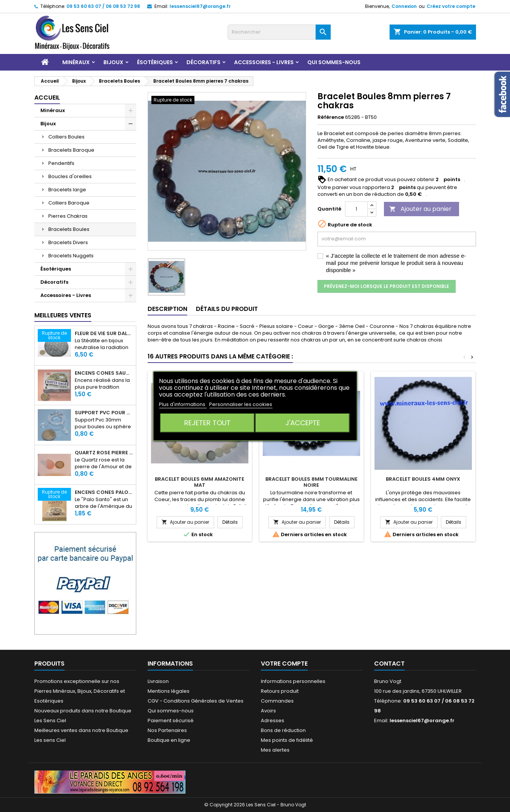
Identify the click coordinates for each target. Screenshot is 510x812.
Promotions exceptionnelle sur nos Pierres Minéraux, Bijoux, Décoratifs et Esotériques (80, 691)
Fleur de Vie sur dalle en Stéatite (104, 334)
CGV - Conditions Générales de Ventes (196, 701)
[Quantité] (356, 209)
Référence (331, 117)
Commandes (277, 701)
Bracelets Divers (68, 242)
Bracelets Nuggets (71, 256)
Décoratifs (203, 62)
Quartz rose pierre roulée (104, 453)
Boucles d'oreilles (70, 176)
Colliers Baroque (69, 203)
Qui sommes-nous (334, 62)
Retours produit (280, 691)
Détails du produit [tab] (227, 309)
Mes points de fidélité (287, 740)
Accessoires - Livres (264, 62)
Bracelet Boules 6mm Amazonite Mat (200, 482)
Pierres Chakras (68, 216)
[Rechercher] (279, 32)
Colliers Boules (66, 137)
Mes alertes (275, 750)
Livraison (158, 681)
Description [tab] (167, 309)
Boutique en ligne (169, 740)
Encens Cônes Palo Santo (104, 492)
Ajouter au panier (420, 209)
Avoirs (268, 711)
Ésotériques (155, 62)
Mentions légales (169, 691)
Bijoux (113, 62)
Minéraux (76, 62)
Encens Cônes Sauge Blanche (104, 373)
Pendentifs (61, 163)
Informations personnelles (293, 681)
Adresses (273, 720)
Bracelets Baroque (71, 150)
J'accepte (303, 423)
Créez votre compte (451, 6)
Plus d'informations (183, 404)
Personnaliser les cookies (241, 404)
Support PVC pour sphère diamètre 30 (104, 413)
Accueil (47, 98)
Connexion (404, 6)
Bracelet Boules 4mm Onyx (423, 479)
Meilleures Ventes (63, 315)
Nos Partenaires (167, 730)
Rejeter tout (207, 423)
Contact (389, 664)
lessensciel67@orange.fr (200, 6)
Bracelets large (67, 190)
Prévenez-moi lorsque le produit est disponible (387, 286)
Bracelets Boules (69, 229)
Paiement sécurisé (171, 720)
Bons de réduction (283, 730)
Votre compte (284, 664)
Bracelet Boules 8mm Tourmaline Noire (311, 482)
